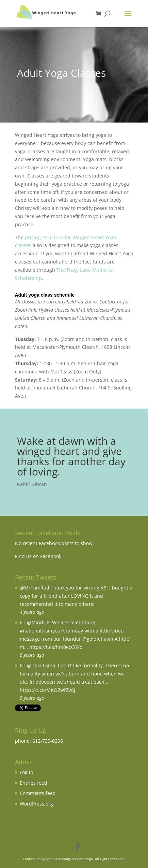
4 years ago (32, 612)
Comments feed (38, 793)
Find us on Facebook (38, 556)
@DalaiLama (41, 665)
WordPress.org (36, 804)
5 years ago (32, 655)
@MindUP (38, 622)
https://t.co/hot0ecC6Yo (56, 647)
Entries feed (34, 783)
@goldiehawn (98, 639)
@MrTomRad (35, 588)
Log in (27, 772)
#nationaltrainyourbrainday (51, 631)
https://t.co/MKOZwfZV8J (47, 690)
